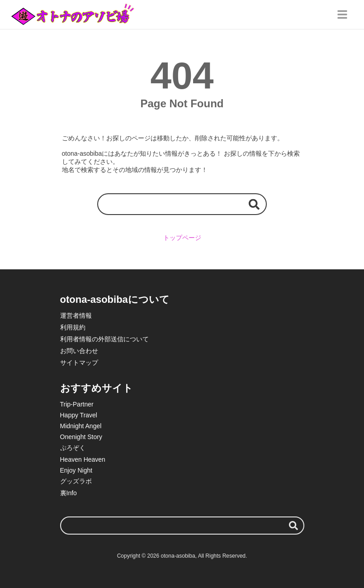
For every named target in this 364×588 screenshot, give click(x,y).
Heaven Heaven (83, 459)
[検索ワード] (182, 204)
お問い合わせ (79, 351)
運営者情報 (76, 316)
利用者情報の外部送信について (104, 339)
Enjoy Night (76, 470)
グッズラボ (76, 481)
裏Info (69, 493)
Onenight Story (81, 437)
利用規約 (73, 327)
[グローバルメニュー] (342, 14)
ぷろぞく (73, 448)
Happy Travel (79, 415)
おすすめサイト (97, 388)
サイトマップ (79, 363)
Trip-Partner (77, 404)
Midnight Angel (81, 426)
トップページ (182, 238)
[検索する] (254, 204)
